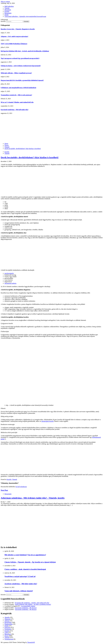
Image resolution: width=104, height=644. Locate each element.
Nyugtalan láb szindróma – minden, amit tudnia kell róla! (32, 603)
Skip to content (5, 2)
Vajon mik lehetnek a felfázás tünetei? (19, 591)
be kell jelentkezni (21, 487)
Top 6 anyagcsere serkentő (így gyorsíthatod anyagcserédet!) (20, 58)
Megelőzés (8, 10)
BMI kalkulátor (9, 6)
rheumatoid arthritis (10, 283)
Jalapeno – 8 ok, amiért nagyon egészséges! (14, 36)
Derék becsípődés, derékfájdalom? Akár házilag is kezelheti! (30, 157)
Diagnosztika (8, 624)
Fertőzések (8, 629)
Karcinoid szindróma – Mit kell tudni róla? (15, 110)
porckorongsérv (9, 273)
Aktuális (7, 617)
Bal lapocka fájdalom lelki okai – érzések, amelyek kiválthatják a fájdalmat (25, 51)
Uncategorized (9, 639)
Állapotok (8, 619)
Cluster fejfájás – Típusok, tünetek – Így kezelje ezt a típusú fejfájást (30, 562)
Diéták (7, 15)
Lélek (6, 632)
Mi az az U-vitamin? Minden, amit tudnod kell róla (17, 102)
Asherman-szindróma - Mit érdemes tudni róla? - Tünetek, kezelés (33, 498)
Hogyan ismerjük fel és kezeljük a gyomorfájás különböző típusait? (22, 80)
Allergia (7, 621)
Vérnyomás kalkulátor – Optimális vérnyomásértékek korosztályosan (25, 16)
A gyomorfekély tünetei (28, 606)
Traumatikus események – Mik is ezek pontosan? (16, 95)
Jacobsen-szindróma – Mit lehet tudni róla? (21, 584)
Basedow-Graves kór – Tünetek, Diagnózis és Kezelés (18, 29)
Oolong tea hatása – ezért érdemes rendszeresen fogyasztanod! (21, 66)
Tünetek (7, 8)
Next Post (4, 490)
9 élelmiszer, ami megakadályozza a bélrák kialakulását (18, 88)
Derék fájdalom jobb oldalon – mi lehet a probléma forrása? (33, 604)
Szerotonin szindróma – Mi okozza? (26, 608)
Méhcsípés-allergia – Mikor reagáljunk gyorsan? (16, 73)
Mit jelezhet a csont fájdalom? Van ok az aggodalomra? (25, 555)
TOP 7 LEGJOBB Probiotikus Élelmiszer (14, 44)
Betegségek (8, 13)
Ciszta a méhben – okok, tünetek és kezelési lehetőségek (25, 569)
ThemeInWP (31, 642)
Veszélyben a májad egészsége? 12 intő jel (20, 576)
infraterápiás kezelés (47, 421)
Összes (7, 636)
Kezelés (7, 11)
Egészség (7, 627)
